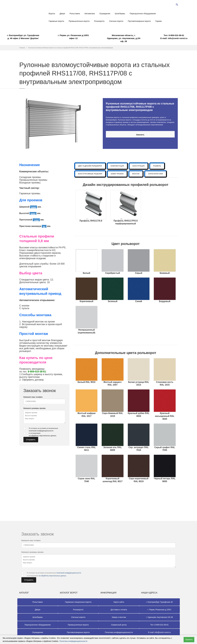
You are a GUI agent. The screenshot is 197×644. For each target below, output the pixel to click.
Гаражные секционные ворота (78, 602)
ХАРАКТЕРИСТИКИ (155, 174)
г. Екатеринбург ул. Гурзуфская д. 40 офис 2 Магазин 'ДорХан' (23, 37)
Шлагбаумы (120, 14)
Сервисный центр (119, 625)
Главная (22, 48)
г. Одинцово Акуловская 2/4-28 (159, 617)
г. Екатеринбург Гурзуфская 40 (159, 602)
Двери (62, 14)
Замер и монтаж (119, 617)
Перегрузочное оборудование (143, 14)
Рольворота (99, 21)
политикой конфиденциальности (41, 431)
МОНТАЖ (136, 174)
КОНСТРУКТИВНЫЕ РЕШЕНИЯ (90, 174)
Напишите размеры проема (34, 408)
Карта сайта (119, 602)
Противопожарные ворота (139, 21)
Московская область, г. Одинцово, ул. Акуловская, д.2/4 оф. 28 (124, 38)
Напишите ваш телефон (33, 397)
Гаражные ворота (56, 21)
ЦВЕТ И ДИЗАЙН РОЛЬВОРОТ (90, 166)
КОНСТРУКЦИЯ (138, 166)
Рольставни (75, 14)
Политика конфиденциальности (119, 632)
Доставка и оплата (119, 610)
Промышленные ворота (79, 21)
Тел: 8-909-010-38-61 (159, 625)
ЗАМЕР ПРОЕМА (117, 174)
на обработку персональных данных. (43, 436)
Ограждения (105, 14)
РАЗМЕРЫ (157, 166)
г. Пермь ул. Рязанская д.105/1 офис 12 (73, 37)
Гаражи (158, 21)
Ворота (52, 14)
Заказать (140, 135)
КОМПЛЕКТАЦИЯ (117, 166)
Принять (189, 640)
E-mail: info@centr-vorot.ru (174, 37)
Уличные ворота (116, 21)
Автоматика (90, 14)
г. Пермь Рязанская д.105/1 (159, 610)
